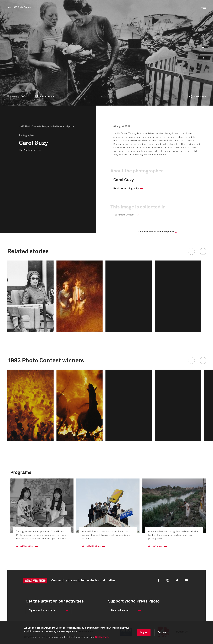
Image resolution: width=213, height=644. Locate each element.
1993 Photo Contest (22, 7)
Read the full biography (126, 189)
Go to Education (25, 547)
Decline (162, 632)
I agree (144, 632)
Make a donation (120, 610)
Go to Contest (155, 547)
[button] (191, 251)
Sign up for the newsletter (43, 610)
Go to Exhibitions (91, 547)
